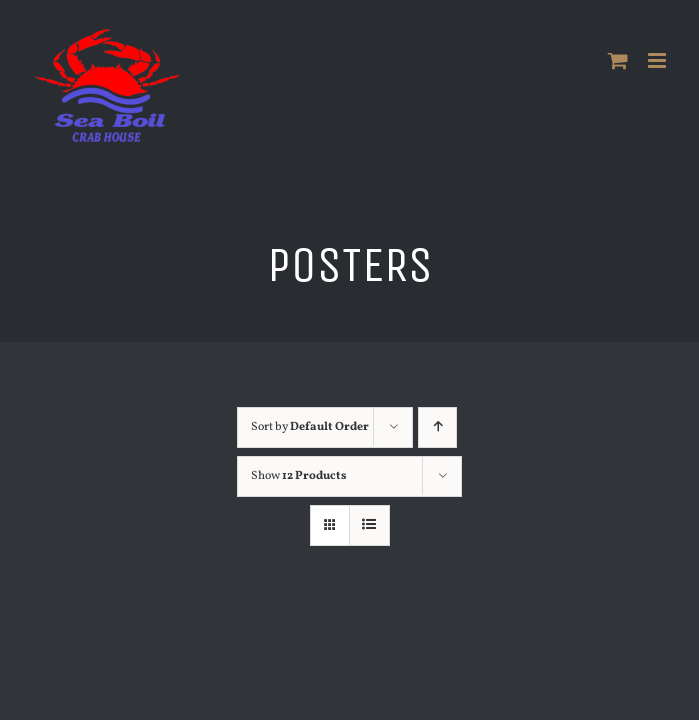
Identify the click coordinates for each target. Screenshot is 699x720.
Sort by (310, 427)
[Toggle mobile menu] (658, 60)
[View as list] (369, 525)
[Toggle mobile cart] (618, 60)
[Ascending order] (442, 427)
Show (299, 476)
